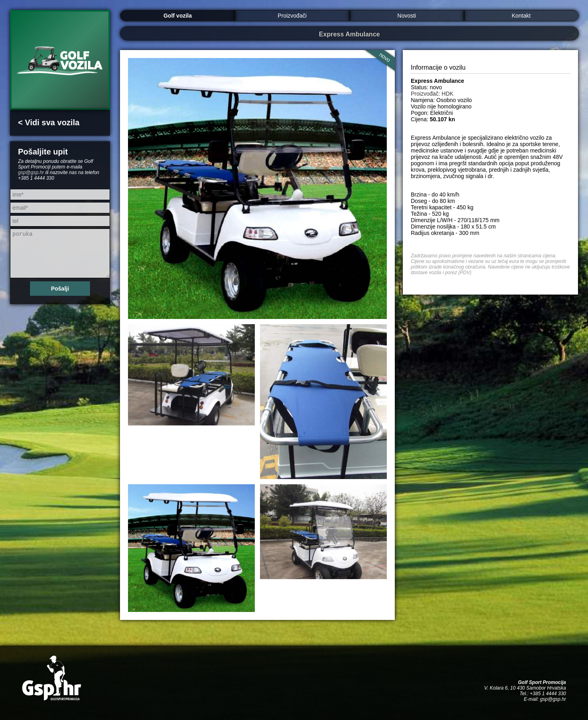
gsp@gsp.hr (31, 172)
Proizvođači (292, 16)
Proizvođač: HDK (432, 94)
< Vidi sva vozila (49, 122)
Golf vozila (178, 16)
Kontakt (521, 16)
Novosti (407, 16)
